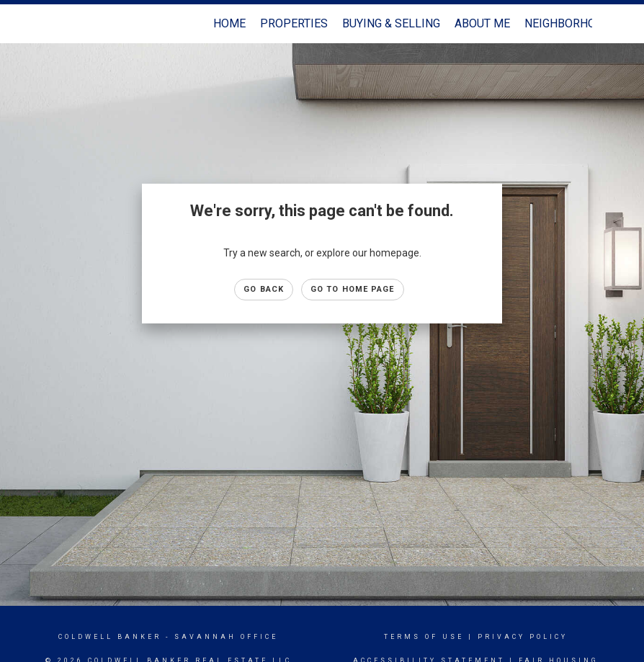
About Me (482, 23)
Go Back (264, 289)
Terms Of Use (424, 637)
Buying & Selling (391, 23)
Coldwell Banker (110, 637)
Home (229, 23)
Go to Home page (353, 289)
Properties (294, 23)
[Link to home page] (59, 24)
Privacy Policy (523, 637)
